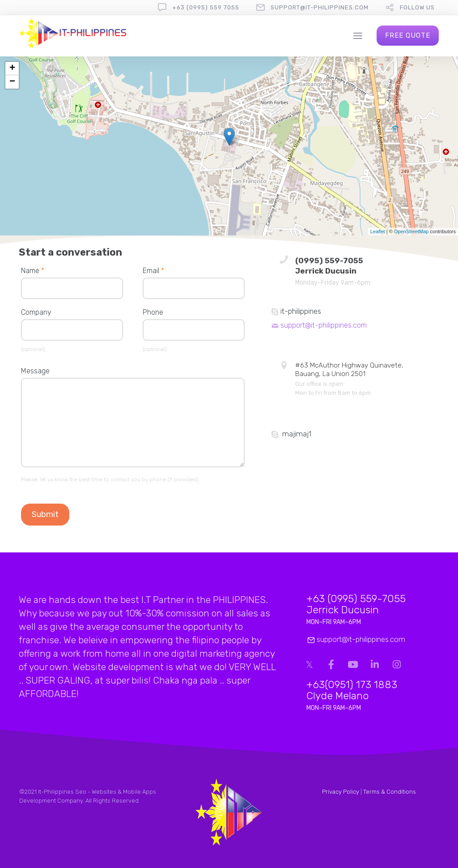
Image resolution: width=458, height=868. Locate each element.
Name (33, 271)
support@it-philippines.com (320, 7)
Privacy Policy (341, 792)
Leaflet (378, 231)
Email (153, 271)
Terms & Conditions (390, 792)
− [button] (12, 82)
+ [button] (12, 68)
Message (35, 371)
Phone (153, 312)
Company (36, 312)
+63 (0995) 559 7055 (206, 7)
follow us (417, 7)
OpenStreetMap (411, 231)
